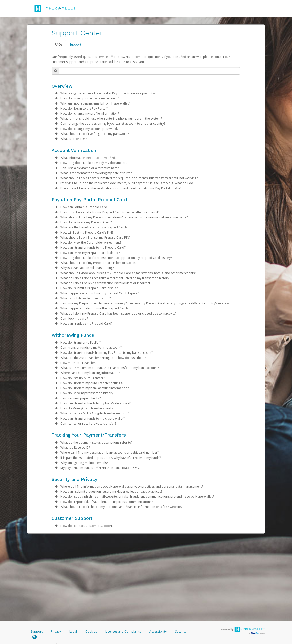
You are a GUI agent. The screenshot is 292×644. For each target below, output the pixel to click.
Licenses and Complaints (123, 631)
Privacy (56, 631)
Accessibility (158, 631)
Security (181, 631)
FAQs (59, 44)
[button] (56, 93)
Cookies (91, 631)
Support (75, 44)
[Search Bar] (150, 71)
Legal (73, 631)
